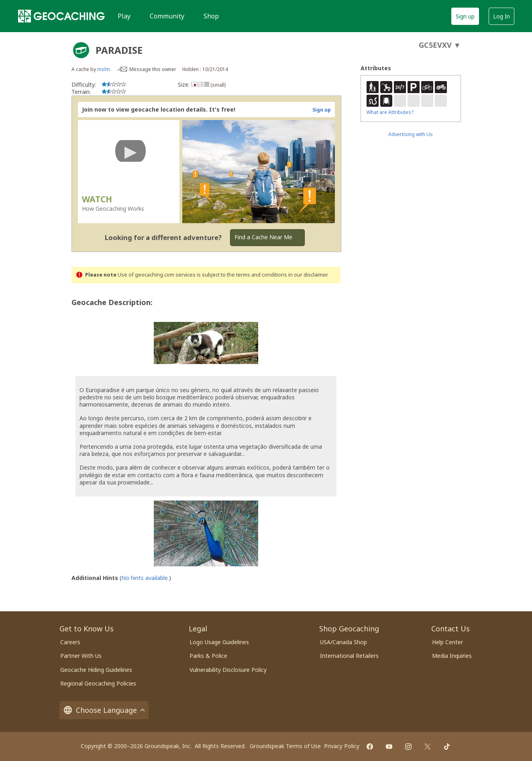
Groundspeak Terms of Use (285, 746)
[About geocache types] (81, 50)
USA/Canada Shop (343, 642)
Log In (501, 16)
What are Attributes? (390, 112)
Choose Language (104, 710)
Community (167, 16)
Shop (211, 16)
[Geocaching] (61, 16)
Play (124, 16)
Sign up (465, 16)
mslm (104, 69)
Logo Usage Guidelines (219, 642)
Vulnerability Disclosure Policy (228, 670)
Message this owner (153, 69)
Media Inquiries (452, 656)
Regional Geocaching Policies (98, 683)
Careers (70, 642)
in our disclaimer (308, 275)
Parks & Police (208, 656)
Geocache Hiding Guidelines (96, 670)
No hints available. (145, 578)
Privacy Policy (342, 746)
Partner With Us (81, 656)
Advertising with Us (411, 134)
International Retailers (349, 656)
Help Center (447, 642)
